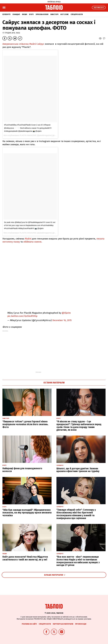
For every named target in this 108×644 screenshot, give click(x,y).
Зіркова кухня (42, 14)
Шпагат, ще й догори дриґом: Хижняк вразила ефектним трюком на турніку (78, 470)
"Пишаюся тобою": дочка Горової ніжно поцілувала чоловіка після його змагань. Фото (25, 424)
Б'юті (31, 14)
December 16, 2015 (62, 320)
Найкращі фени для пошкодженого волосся (22, 470)
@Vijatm (66, 313)
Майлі (28, 239)
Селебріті (6, 14)
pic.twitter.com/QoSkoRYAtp (22, 316)
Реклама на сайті (29, 624)
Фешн (24, 14)
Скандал (16, 14)
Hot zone (65, 14)
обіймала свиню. (33, 242)
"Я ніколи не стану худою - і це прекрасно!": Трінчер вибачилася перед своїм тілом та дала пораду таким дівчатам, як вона (79, 426)
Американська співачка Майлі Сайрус (23, 44)
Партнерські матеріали (63, 624)
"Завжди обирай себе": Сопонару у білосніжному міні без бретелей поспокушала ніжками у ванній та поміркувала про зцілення (76, 514)
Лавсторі (54, 14)
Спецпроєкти (77, 14)
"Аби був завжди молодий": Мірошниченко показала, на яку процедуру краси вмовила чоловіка (27, 513)
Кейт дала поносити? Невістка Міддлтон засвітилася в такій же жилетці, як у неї (25, 558)
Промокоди (81, 624)
